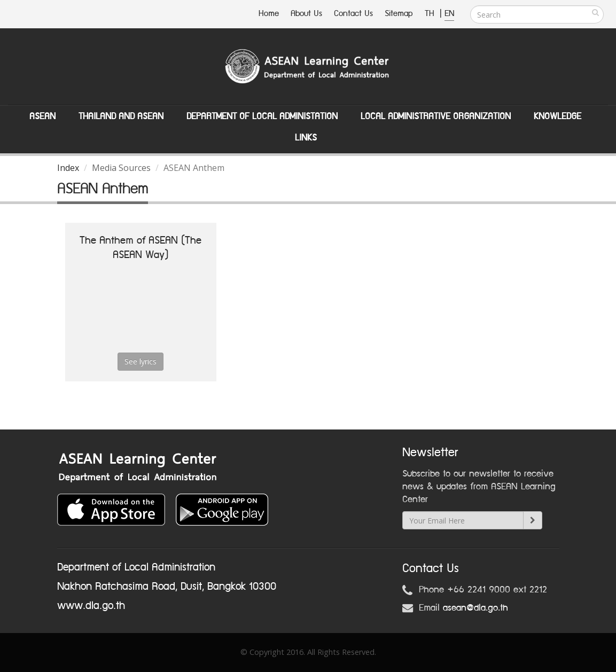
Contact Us (353, 14)
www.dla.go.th (91, 606)
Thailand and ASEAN (121, 116)
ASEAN (42, 116)
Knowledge (557, 116)
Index (68, 168)
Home (269, 14)
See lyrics (141, 361)
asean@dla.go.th (475, 608)
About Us (306, 14)
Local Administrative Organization (436, 116)
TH (431, 14)
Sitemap (399, 14)
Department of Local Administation (262, 116)
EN (449, 14)
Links (306, 138)
